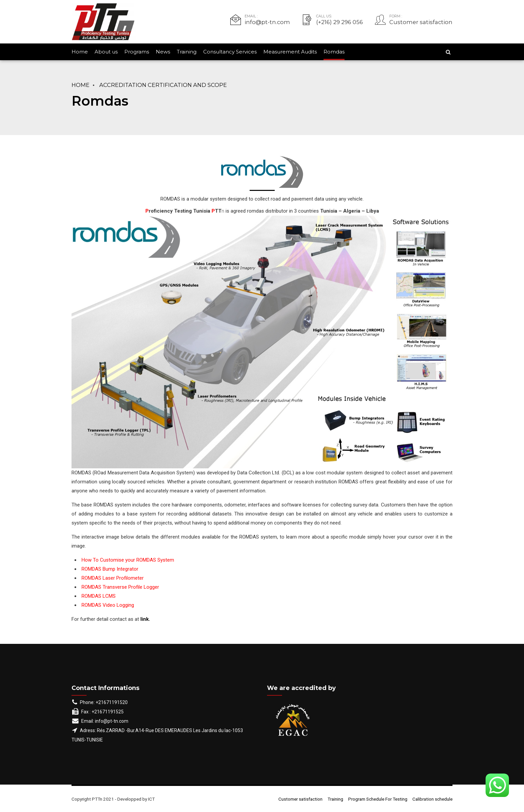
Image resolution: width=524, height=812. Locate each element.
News (163, 52)
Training (187, 52)
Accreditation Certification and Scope (163, 85)
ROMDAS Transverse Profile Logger (120, 587)
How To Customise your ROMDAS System (128, 560)
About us (106, 52)
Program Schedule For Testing (378, 799)
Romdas (334, 52)
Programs (137, 52)
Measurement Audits (290, 52)
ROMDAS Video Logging (108, 605)
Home (80, 52)
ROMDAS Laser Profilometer (113, 578)
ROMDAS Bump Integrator (110, 569)
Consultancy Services (230, 52)
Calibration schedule (432, 799)
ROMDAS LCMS (99, 596)
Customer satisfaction (300, 799)
